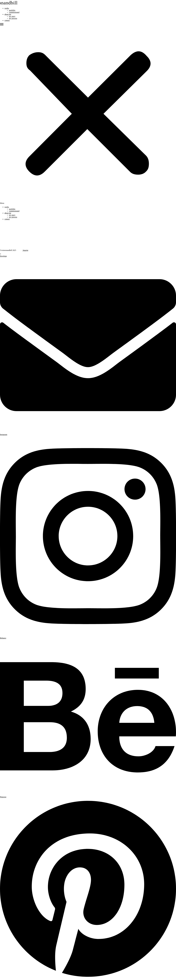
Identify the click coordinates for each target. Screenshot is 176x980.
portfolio (12, 10)
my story (12, 16)
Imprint (25, 250)
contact (7, 20)
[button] (88, 114)
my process (13, 18)
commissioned (14, 12)
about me (8, 14)
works (7, 8)
